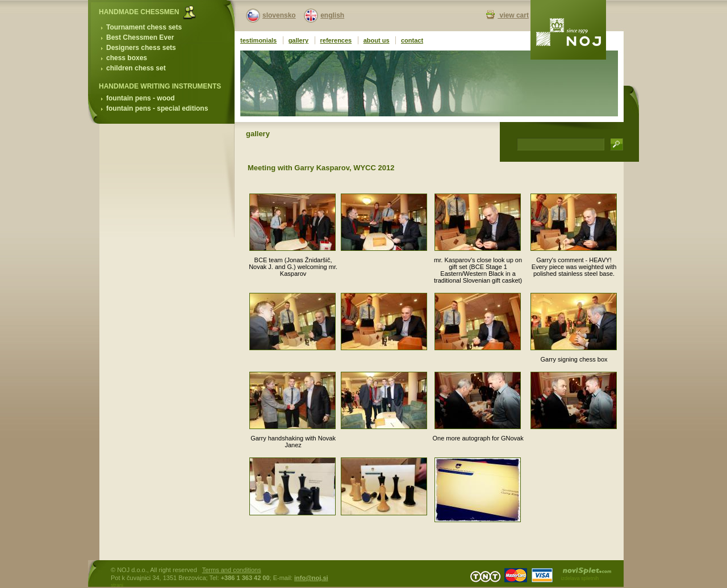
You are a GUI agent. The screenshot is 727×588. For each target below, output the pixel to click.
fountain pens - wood (141, 98)
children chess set (136, 68)
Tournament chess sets (144, 27)
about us (377, 40)
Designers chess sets (141, 48)
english (332, 15)
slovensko (279, 15)
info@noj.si (311, 578)
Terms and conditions (232, 570)
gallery (298, 40)
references (336, 40)
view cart (513, 15)
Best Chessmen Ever (140, 37)
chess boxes (127, 58)
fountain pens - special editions (157, 108)
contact (412, 40)
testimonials (258, 40)
